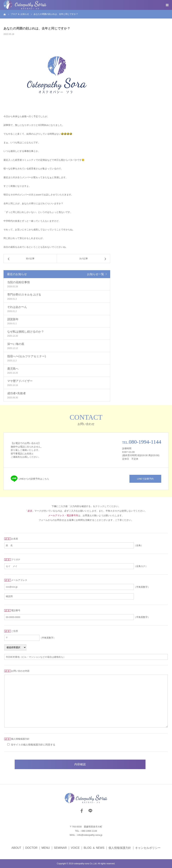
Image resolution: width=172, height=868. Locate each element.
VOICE (75, 848)
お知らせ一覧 (96, 274)
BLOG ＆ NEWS (94, 848)
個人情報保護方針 (120, 848)
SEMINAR (60, 848)
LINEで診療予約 (145, 479)
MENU (46, 848)
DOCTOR (31, 848)
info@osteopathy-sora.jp (90, 835)
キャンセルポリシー (148, 848)
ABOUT (16, 848)
